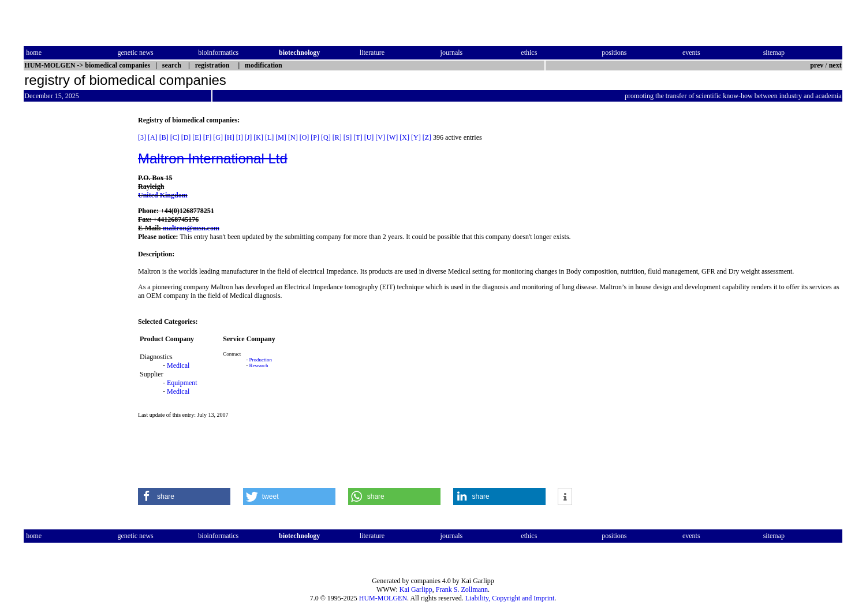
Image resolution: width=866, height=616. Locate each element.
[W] (392, 137)
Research (259, 365)
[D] (186, 137)
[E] (197, 137)
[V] (380, 137)
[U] (369, 137)
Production (261, 360)
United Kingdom (163, 195)
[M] (281, 137)
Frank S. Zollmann (462, 589)
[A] (153, 137)
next (835, 65)
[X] (404, 137)
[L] (269, 137)
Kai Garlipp (416, 589)
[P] (315, 137)
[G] (218, 137)
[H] (229, 137)
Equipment (182, 383)
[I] (240, 137)
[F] (208, 137)
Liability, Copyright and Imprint (510, 598)
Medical (178, 365)
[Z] (427, 137)
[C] (175, 137)
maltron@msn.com (191, 228)
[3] (142, 137)
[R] (337, 137)
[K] (258, 137)
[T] (358, 137)
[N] (293, 137)
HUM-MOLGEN (383, 598)
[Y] (416, 137)
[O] (305, 137)
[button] (184, 496)
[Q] (326, 137)
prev (817, 65)
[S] (348, 137)
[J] (249, 137)
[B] (164, 137)
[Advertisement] (72, 289)
